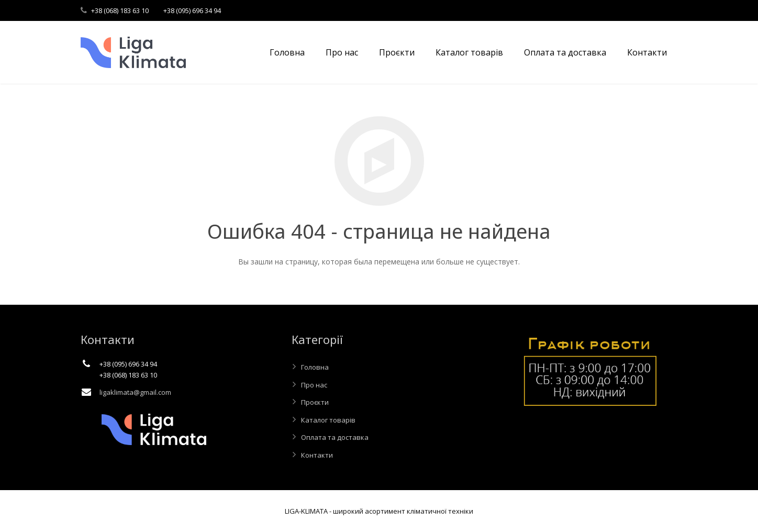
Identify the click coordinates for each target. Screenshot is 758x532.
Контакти (317, 455)
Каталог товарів (328, 420)
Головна (315, 367)
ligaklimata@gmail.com (135, 392)
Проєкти (315, 402)
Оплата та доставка (335, 437)
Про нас (314, 385)
